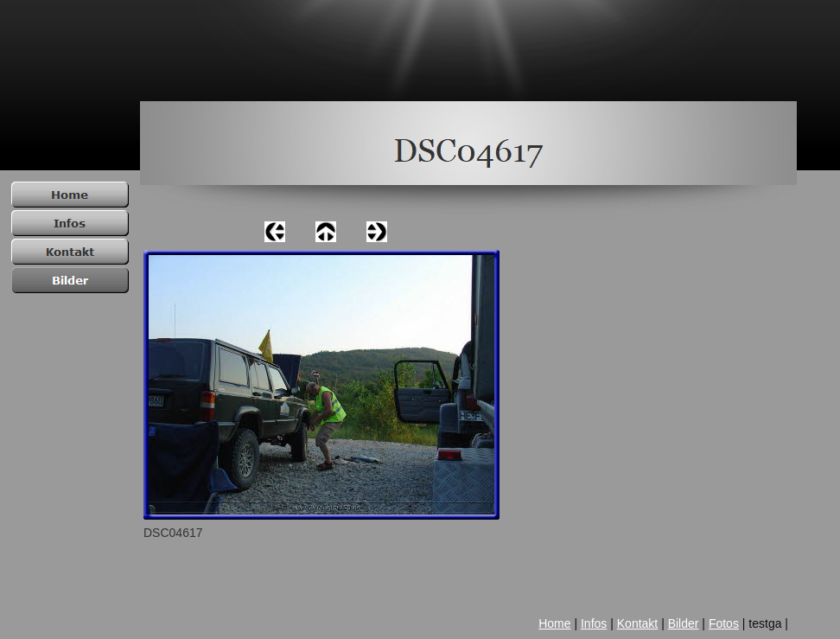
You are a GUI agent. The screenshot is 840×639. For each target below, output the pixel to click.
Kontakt (637, 623)
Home (554, 623)
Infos (594, 623)
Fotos (724, 623)
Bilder (684, 623)
